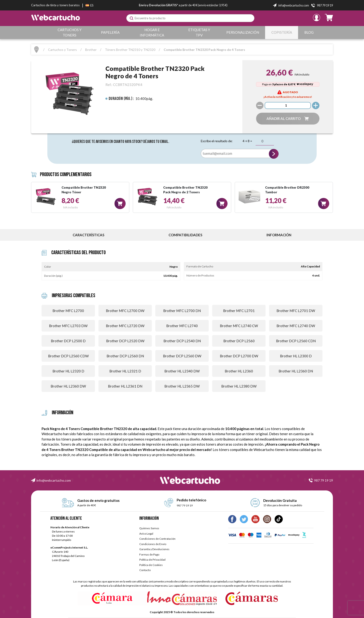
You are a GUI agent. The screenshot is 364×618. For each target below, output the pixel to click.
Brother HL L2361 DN (125, 386)
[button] (288, 119)
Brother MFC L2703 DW (68, 326)
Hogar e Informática (152, 32)
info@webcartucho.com (54, 480)
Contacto (145, 570)
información (279, 235)
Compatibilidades (185, 235)
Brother (91, 50)
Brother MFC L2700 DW (125, 311)
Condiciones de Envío (153, 544)
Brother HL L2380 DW (239, 386)
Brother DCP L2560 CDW (68, 356)
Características (88, 235)
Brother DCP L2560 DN (125, 356)
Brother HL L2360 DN (296, 371)
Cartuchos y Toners (70, 32)
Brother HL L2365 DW (182, 386)
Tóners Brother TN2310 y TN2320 (130, 50)
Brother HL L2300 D (296, 356)
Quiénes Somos (149, 528)
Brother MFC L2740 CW (239, 326)
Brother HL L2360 (239, 371)
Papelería (110, 32)
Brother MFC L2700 (68, 311)
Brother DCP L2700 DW (239, 356)
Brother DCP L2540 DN (182, 341)
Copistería (282, 32)
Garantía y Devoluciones (154, 549)
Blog (309, 32)
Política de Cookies (151, 565)
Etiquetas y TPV (199, 32)
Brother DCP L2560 (239, 341)
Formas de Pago (149, 554)
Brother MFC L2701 (239, 311)
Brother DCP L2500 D (68, 341)
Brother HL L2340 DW (182, 371)
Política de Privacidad (152, 560)
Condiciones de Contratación (157, 539)
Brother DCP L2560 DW (182, 356)
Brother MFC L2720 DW (125, 326)
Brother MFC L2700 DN (182, 311)
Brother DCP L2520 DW (125, 341)
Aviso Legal (146, 534)
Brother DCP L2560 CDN (296, 341)
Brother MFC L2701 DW (296, 311)
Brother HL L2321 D (125, 371)
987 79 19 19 (323, 480)
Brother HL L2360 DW (68, 386)
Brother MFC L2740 (182, 326)
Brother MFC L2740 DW (296, 326)
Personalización (243, 32)
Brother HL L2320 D (68, 371)
